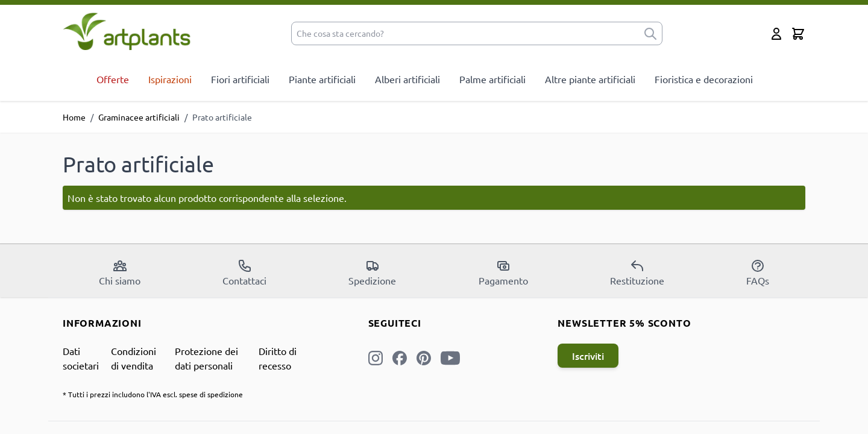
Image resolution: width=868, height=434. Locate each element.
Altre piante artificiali (590, 79)
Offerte (113, 79)
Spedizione (372, 272)
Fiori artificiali (240, 79)
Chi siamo (120, 272)
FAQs (758, 272)
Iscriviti (588, 356)
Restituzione (637, 272)
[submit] (650, 33)
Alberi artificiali (407, 79)
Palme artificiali (492, 79)
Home (74, 117)
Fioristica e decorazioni (704, 79)
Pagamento (503, 272)
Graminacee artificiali (139, 117)
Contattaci (244, 272)
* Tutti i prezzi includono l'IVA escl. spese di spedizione (153, 394)
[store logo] (127, 31)
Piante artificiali (322, 79)
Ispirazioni (170, 79)
